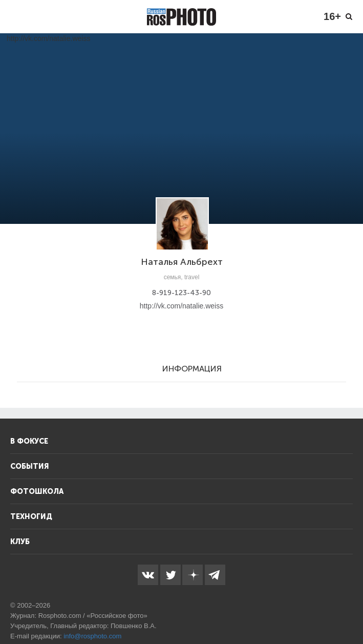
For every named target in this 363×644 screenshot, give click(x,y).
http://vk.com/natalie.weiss (181, 306)
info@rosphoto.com (92, 636)
